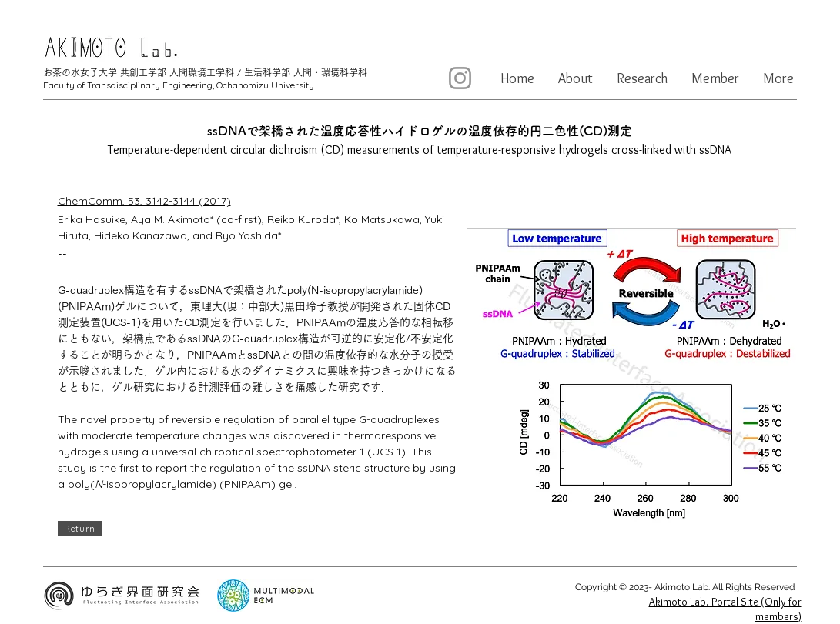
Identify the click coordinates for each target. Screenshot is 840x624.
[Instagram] (460, 78)
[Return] (80, 528)
